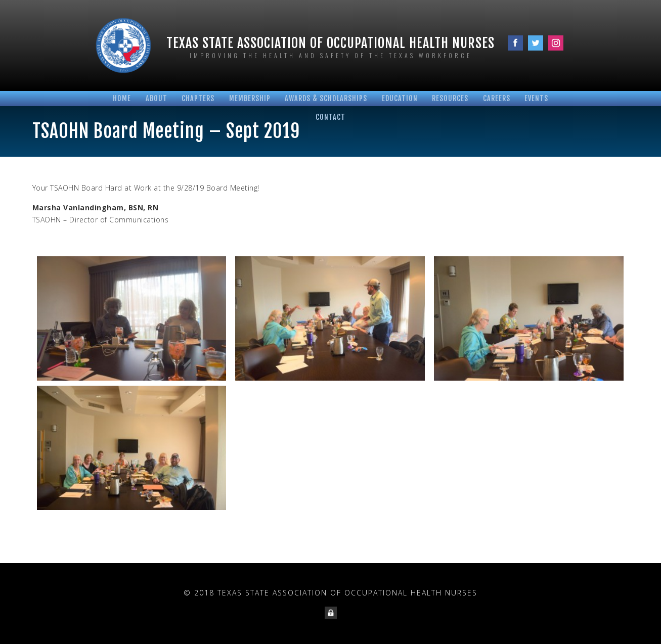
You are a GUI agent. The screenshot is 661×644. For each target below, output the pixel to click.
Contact (330, 117)
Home (122, 98)
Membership (250, 98)
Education (400, 98)
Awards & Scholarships (326, 98)
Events (536, 98)
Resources (450, 98)
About (157, 98)
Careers (497, 98)
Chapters (198, 98)
